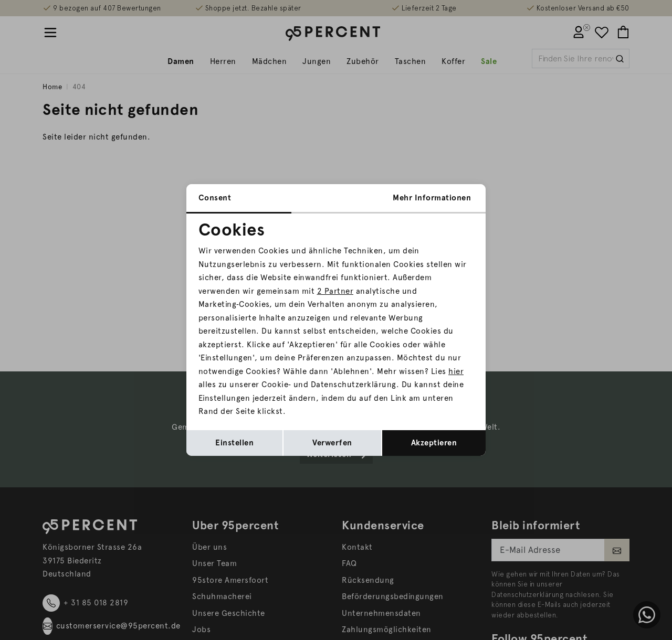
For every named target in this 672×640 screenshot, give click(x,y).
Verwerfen (332, 443)
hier (456, 371)
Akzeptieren (434, 443)
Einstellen (234, 443)
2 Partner (335, 291)
